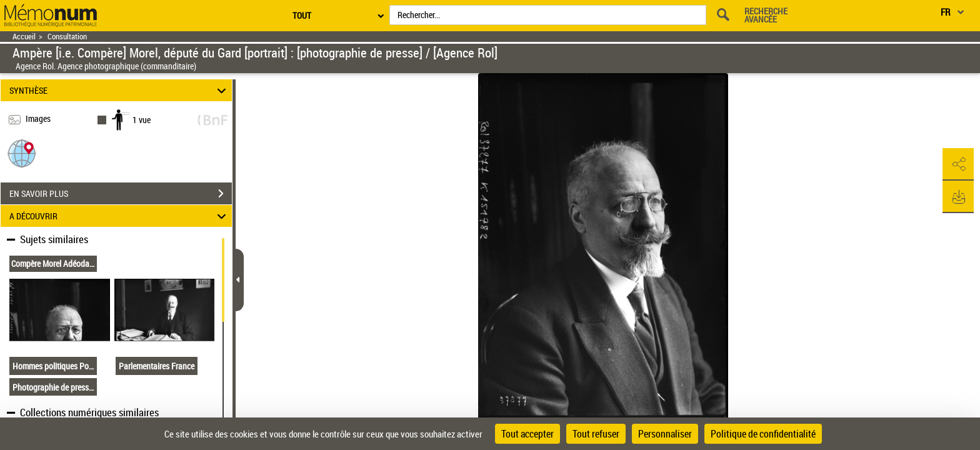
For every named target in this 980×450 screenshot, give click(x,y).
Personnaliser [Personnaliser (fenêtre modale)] (665, 434)
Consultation (67, 37)
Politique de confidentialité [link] (763, 434)
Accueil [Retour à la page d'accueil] (24, 37)
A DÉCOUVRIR (120, 216)
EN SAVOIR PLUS (121, 194)
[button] (22, 153)
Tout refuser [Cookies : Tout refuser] (596, 434)
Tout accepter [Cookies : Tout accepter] (527, 434)
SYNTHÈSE (120, 90)
